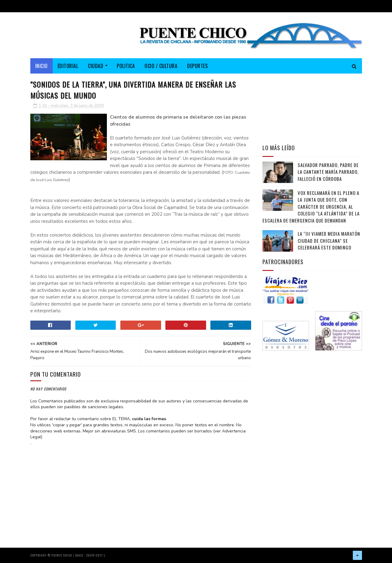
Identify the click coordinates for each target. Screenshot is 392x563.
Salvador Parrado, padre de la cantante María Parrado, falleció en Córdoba (328, 172)
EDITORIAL (68, 66)
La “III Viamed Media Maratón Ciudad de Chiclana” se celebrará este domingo (329, 240)
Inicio (41, 66)
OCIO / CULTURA (161, 66)
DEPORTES (197, 66)
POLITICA (126, 66)
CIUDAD (96, 66)
